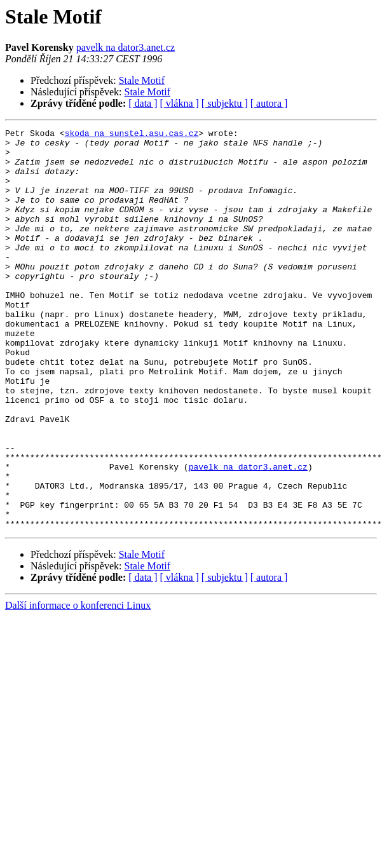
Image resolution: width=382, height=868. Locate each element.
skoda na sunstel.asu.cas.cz (132, 135)
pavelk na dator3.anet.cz (126, 47)
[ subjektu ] (225, 103)
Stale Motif (142, 80)
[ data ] (143, 103)
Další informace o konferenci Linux (78, 662)
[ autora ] (269, 103)
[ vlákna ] (180, 103)
